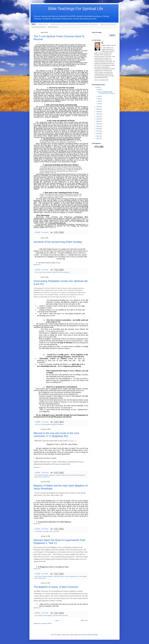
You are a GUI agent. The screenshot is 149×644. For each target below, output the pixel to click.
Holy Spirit (56, 531)
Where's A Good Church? (108, 24)
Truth (80, 576)
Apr (99, 96)
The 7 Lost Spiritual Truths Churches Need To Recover (106, 93)
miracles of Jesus (64, 576)
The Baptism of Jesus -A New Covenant (56, 587)
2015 (98, 129)
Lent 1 (40, 424)
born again (46, 531)
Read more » (37, 265)
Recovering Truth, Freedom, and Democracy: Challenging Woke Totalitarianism (74, 24)
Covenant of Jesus (57, 615)
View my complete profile (101, 80)
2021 (98, 114)
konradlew (83, 635)
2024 (98, 107)
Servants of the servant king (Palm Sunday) (58, 242)
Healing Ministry (53, 27)
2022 (98, 112)
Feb (99, 101)
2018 (98, 121)
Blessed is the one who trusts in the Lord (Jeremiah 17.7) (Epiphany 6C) (56, 435)
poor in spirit (72, 475)
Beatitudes (46, 475)
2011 (98, 139)
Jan (99, 104)
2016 (98, 126)
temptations (60, 424)
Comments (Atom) (46, 624)
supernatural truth (74, 576)
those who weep (42, 477)
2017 (98, 124)
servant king (66, 272)
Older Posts (84, 620)
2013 (98, 134)
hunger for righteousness (62, 475)
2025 (98, 87)
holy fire (51, 531)
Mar (99, 99)
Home (33, 24)
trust (48, 477)
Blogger (96, 635)
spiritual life (54, 424)
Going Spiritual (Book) (39, 27)
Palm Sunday (59, 272)
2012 (98, 136)
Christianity (45, 576)
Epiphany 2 (51, 576)
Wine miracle (42, 578)
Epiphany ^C (52, 475)
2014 (98, 131)
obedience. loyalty (51, 272)
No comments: (45, 232)
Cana (40, 576)
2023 (98, 109)
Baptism (40, 475)
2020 (98, 117)
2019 (98, 119)
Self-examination (46, 424)
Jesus (44, 272)
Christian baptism (48, 615)
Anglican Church (43, 24)
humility (40, 272)
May (99, 90)
